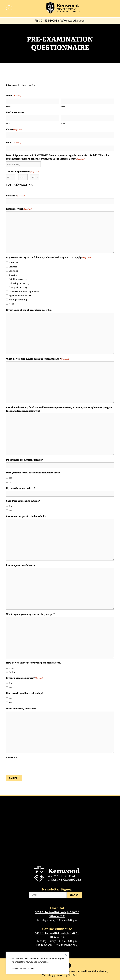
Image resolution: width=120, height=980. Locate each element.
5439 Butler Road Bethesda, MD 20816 (57, 912)
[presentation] (28, 766)
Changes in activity (18, 287)
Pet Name (16, 195)
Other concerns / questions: (21, 708)
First (8, 106)
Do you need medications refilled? (24, 460)
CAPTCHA (12, 757)
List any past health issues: (21, 565)
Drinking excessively (19, 279)
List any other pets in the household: (26, 516)
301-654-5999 (57, 937)
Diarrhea (13, 267)
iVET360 (73, 975)
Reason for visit (19, 209)
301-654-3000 (57, 916)
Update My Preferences (23, 969)
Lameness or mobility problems (24, 291)
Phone (14, 129)
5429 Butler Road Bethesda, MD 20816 (57, 933)
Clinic (12, 668)
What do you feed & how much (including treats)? (38, 359)
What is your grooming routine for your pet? (30, 614)
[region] (37, 963)
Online (12, 672)
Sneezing (13, 275)
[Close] (66, 954)
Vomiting (13, 262)
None (11, 304)
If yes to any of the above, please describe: (29, 310)
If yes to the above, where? (21, 488)
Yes (10, 478)
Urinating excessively (19, 283)
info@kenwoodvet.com (71, 21)
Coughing (13, 271)
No (10, 482)
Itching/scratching (18, 300)
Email (14, 142)
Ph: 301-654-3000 (45, 21)
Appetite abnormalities (20, 295)
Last (63, 106)
